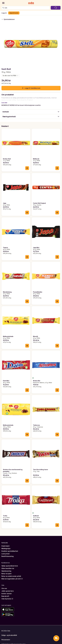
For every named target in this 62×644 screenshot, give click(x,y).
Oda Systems (7, 597)
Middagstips (6, 546)
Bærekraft (5, 594)
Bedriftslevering (7, 554)
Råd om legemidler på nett (12, 577)
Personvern (6, 637)
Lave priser (6, 551)
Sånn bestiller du (8, 566)
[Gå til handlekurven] (56, 8)
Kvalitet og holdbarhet (10, 549)
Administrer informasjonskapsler (14, 642)
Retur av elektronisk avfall (11, 574)
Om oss (4, 586)
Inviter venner (7, 591)
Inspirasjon (6, 544)
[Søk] (3, 8)
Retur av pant (6, 571)
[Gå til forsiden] (31, 3)
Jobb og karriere (8, 589)
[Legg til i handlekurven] (27, 166)
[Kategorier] (3, 3)
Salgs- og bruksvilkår (9, 633)
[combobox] (27, 8)
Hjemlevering (6, 569)
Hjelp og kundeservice (10, 564)
